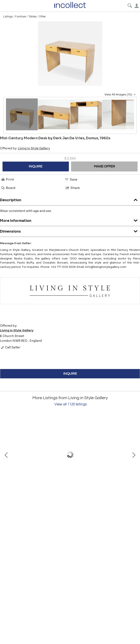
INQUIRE (36, 166)
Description (70, 199)
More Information (70, 220)
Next (134, 455)
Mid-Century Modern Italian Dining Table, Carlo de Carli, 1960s (51, 492)
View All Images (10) (120, 95)
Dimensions (70, 230)
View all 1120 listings (71, 404)
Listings (8, 17)
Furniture (20, 17)
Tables (32, 17)
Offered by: (25, 148)
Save (71, 179)
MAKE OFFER (104, 166)
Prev (6, 455)
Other (42, 17)
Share (72, 188)
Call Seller (10, 347)
